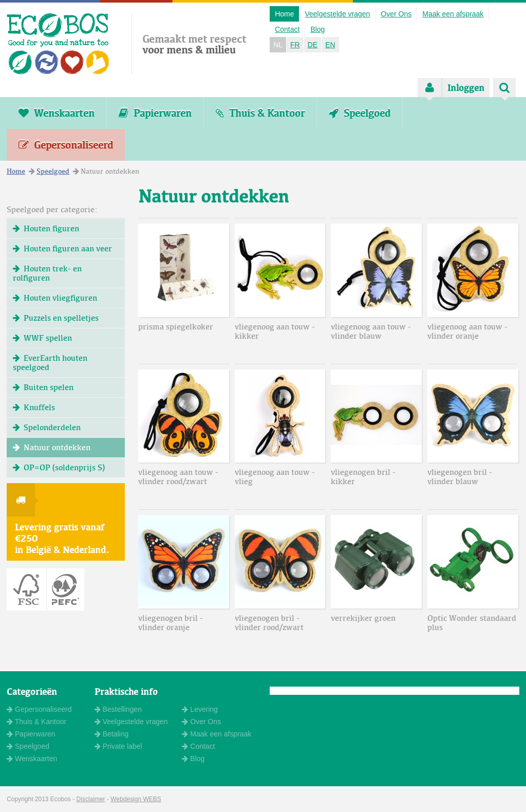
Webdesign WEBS (136, 799)
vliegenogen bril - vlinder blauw (460, 477)
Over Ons (396, 14)
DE (313, 45)
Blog (317, 29)
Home (284, 14)
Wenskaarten (57, 113)
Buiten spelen (43, 387)
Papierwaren (155, 113)
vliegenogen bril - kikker (363, 477)
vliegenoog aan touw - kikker (275, 331)
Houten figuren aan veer (62, 248)
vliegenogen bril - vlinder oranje (171, 623)
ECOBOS (58, 44)
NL (278, 45)
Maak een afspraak (453, 14)
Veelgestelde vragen (337, 14)
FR (295, 45)
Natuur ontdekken (52, 447)
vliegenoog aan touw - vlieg (275, 477)
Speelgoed (360, 113)
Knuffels (34, 407)
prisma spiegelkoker (176, 327)
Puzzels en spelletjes (56, 318)
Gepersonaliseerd (66, 145)
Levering (200, 709)
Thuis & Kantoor (260, 113)
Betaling (111, 734)
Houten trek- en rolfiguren (47, 273)
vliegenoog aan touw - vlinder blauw (371, 331)
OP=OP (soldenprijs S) (59, 467)
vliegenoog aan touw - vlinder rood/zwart (178, 477)
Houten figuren (46, 228)
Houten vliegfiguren (55, 298)
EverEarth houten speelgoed (50, 363)
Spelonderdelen (47, 427)
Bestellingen (118, 709)
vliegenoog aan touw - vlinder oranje (467, 331)
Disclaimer (91, 799)
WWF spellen (42, 338)
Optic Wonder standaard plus (472, 623)
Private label (118, 746)
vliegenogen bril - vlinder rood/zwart (269, 623)
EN (330, 45)
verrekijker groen (363, 618)
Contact (287, 29)
